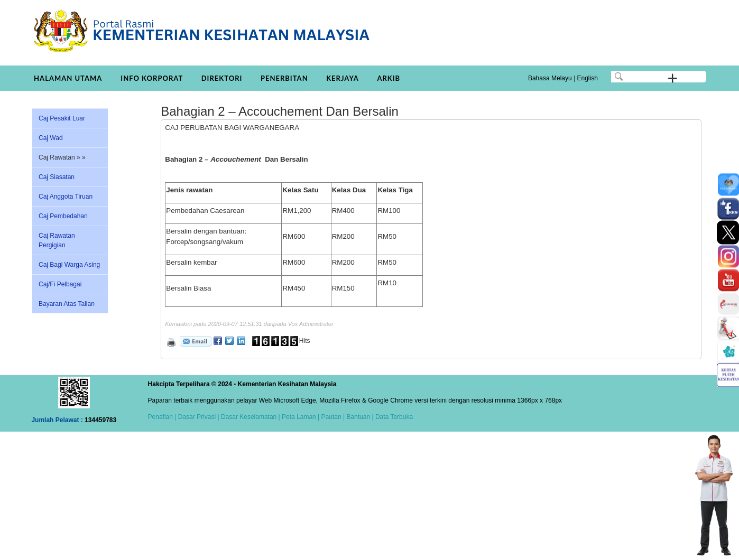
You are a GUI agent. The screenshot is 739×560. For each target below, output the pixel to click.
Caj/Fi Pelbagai (60, 284)
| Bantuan (356, 417)
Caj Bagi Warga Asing (69, 265)
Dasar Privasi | (197, 417)
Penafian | (162, 417)
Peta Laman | (301, 417)
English (587, 78)
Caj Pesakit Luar (62, 118)
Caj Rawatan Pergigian (57, 240)
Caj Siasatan (57, 177)
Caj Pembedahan (63, 216)
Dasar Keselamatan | (250, 417)
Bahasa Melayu (550, 78)
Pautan (331, 417)
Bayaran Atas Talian (67, 304)
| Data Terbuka (391, 417)
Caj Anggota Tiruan (66, 197)
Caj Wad (51, 138)
